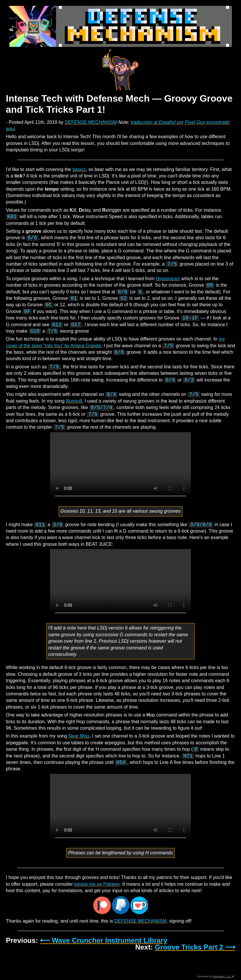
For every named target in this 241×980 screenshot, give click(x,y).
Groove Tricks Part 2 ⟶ (195, 947)
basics (79, 169)
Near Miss (79, 736)
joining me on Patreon (97, 884)
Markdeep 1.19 (222, 976)
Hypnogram (168, 279)
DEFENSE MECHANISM (91, 122)
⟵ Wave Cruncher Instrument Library (104, 940)
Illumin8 (74, 401)
